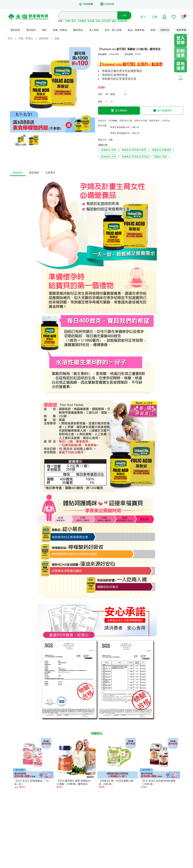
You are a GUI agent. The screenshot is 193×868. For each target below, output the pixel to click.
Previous (10, 764)
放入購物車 (119, 111)
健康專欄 (181, 30)
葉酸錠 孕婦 (160, 157)
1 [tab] (50, 131)
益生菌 (91, 21)
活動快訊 (165, 30)
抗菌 (68, 21)
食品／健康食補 (136, 30)
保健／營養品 (60, 30)
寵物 (153, 30)
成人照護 (94, 30)
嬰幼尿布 (31, 30)
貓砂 (114, 21)
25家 (137, 127)
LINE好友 (107, 4)
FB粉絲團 (86, 4)
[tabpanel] (52, 90)
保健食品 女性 (109, 157)
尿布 (74, 21)
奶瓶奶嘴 (122, 21)
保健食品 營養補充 (162, 150)
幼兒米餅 (106, 21)
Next (183, 764)
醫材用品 (78, 30)
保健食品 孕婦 (109, 150)
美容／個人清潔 (113, 30)
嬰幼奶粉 (15, 30)
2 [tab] (55, 131)
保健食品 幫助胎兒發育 (134, 150)
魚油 (98, 21)
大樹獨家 (82, 21)
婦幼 (44, 30)
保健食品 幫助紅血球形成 (135, 157)
